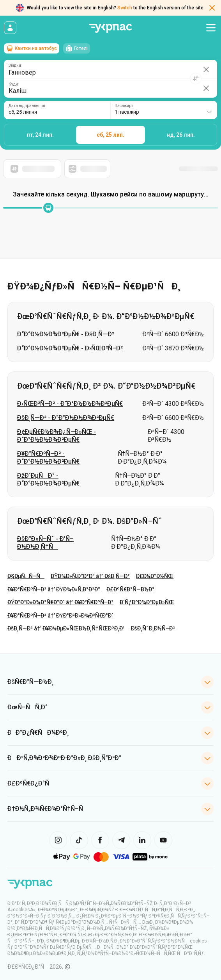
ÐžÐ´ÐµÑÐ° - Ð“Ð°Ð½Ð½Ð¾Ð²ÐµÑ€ (48, 479)
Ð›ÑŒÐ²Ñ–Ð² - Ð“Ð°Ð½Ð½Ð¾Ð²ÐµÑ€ (70, 404)
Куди (13, 84)
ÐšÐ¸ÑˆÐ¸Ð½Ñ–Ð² (153, 628)
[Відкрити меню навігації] (211, 28)
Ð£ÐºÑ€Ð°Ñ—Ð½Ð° (130, 589)
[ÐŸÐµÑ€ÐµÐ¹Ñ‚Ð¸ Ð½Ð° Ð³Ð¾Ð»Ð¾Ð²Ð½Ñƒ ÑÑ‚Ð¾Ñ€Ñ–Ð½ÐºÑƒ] (30, 884)
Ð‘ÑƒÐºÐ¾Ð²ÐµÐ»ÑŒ (147, 602)
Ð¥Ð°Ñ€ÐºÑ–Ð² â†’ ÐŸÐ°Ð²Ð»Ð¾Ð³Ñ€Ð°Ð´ (60, 616)
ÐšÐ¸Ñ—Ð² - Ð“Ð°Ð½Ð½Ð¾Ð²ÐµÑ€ (66, 418)
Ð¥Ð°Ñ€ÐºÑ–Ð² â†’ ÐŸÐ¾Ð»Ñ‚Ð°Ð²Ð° (54, 589)
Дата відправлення (27, 106)
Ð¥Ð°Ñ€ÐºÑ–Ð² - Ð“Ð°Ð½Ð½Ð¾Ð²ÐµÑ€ (48, 458)
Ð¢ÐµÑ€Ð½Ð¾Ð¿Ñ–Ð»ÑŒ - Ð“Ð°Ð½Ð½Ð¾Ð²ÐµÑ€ (57, 436)
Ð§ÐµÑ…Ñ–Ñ (26, 576)
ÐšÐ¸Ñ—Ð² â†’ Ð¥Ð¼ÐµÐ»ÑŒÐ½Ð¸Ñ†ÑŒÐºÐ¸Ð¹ (66, 628)
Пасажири (124, 106)
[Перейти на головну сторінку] (111, 28)
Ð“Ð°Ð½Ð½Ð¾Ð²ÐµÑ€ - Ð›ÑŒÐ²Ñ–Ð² (70, 348)
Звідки (15, 66)
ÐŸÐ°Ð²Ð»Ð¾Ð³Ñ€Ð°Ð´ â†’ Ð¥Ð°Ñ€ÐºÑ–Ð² (60, 602)
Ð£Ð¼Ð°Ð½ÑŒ (155, 576)
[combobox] (164, 110)
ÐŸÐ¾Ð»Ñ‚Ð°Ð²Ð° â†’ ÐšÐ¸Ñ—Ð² (90, 576)
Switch (125, 8)
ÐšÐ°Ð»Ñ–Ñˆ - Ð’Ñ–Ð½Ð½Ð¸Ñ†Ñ (45, 543)
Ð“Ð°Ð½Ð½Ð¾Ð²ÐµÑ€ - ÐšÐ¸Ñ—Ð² (66, 334)
